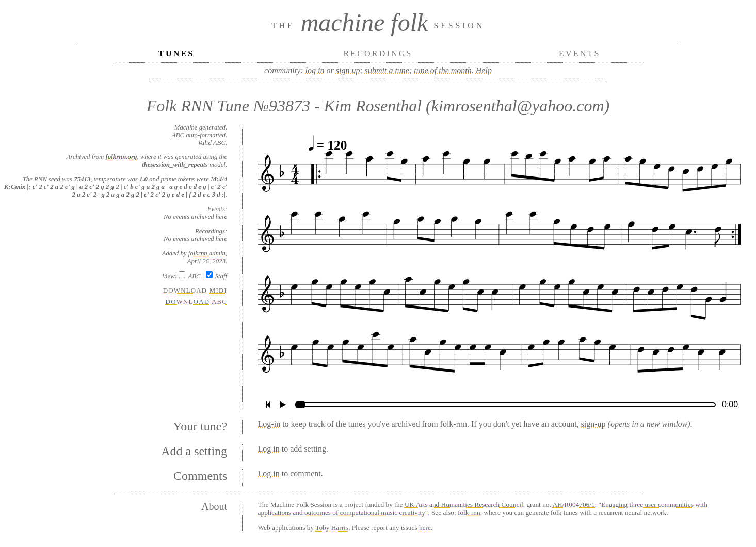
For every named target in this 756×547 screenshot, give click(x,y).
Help (484, 70)
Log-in (269, 424)
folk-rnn (469, 513)
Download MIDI (195, 291)
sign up (348, 70)
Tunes (176, 53)
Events (580, 53)
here (425, 528)
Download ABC (197, 302)
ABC (194, 276)
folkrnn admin (207, 253)
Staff (221, 276)
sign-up (593, 424)
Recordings (378, 53)
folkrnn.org (122, 157)
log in (315, 70)
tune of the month (443, 70)
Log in (269, 449)
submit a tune (387, 70)
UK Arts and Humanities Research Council (464, 504)
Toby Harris (332, 528)
